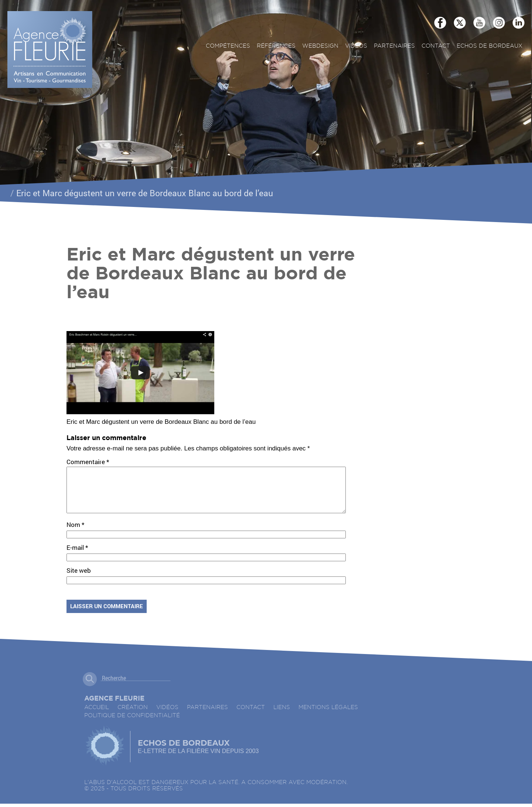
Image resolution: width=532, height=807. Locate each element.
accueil (97, 716)
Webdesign (320, 46)
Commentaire (88, 462)
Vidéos (356, 46)
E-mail (77, 556)
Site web (79, 579)
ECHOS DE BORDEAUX (490, 46)
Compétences (228, 46)
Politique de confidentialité (132, 724)
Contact (436, 46)
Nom (75, 533)
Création (133, 716)
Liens (282, 716)
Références (276, 46)
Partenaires (394, 46)
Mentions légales (328, 716)
